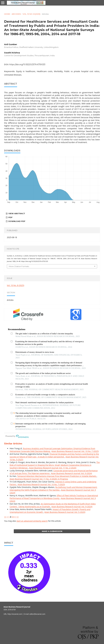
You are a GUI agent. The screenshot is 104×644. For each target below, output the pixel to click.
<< (5, 517)
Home (7, 14)
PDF (10, 217)
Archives (16, 14)
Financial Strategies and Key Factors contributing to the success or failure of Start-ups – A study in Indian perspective (54, 455)
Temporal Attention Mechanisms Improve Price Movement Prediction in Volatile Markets (57, 476)
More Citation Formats (19, 266)
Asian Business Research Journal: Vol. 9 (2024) (71, 473)
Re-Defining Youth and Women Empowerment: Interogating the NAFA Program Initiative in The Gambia (53, 489)
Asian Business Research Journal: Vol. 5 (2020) (65, 512)
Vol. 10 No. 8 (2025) (31, 14)
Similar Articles (13, 444)
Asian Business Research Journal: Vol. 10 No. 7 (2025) (75, 451)
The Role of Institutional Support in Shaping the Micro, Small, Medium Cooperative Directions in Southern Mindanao (55, 465)
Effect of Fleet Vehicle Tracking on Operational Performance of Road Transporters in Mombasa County (54, 497)
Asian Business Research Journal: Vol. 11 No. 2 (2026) (53, 468)
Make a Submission (52, 531)
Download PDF (17, 221)
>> (18, 517)
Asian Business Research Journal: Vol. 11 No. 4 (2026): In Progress (39, 479)
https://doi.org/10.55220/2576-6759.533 (27, 64)
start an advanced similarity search (32, 521)
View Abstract (16, 213)
